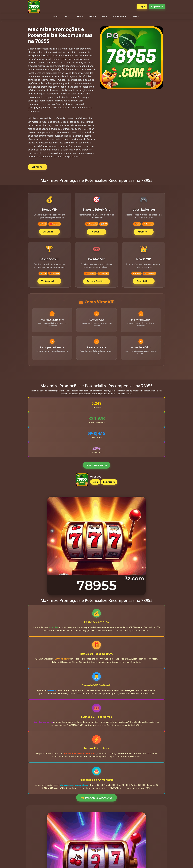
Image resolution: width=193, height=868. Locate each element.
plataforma (118, 16)
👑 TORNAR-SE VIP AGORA (96, 800)
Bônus (80, 16)
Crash (134, 16)
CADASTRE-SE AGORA (96, 468)
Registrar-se (157, 7)
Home (56, 16)
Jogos (67, 16)
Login (142, 7)
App (103, 16)
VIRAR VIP (38, 167)
